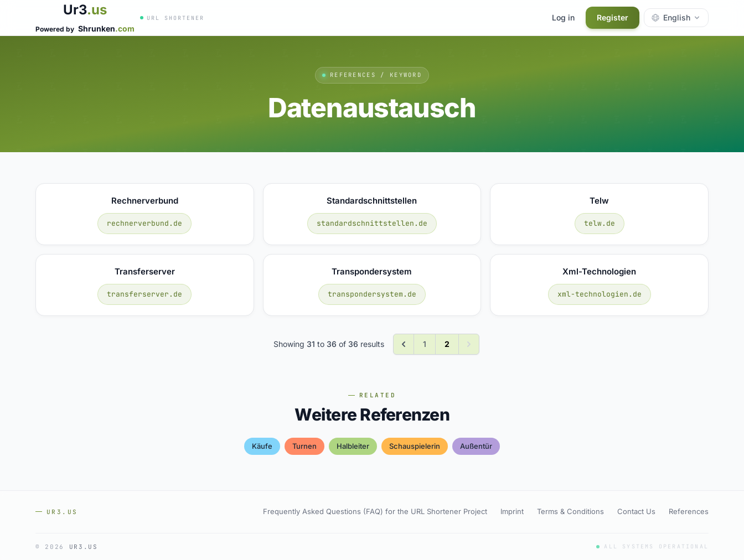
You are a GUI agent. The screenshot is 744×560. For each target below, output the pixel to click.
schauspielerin (415, 446)
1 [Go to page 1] (425, 344)
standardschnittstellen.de (372, 223)
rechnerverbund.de (144, 223)
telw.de (600, 223)
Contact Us (636, 511)
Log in (563, 17)
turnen (304, 446)
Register (613, 17)
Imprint (512, 511)
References (689, 511)
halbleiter (353, 446)
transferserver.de (144, 294)
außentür (476, 446)
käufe (262, 446)
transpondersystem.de (372, 294)
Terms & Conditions (570, 511)
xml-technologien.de (600, 294)
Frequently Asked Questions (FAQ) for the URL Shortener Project (375, 511)
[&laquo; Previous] (404, 344)
